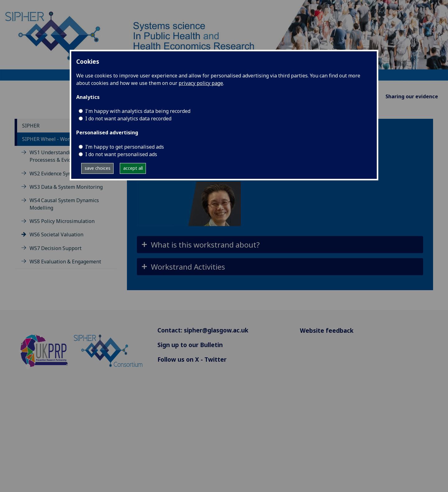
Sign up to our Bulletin (190, 345)
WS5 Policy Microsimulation (62, 221)
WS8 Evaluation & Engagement (65, 262)
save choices (98, 168)
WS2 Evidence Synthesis (58, 174)
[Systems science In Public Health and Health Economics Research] (224, 40)
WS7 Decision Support (56, 248)
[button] (280, 245)
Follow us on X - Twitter (192, 359)
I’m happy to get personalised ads (125, 147)
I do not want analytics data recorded (128, 118)
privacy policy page (201, 83)
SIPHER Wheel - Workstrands (56, 139)
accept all (133, 168)
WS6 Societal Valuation (56, 234)
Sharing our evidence (412, 96)
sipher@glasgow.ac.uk (216, 330)
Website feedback (327, 330)
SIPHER (31, 126)
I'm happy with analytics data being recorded (138, 111)
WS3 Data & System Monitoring (66, 187)
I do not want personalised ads (121, 154)
